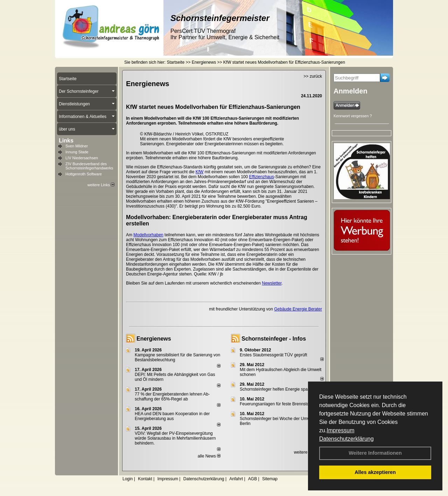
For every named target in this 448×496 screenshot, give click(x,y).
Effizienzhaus (262, 177)
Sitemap (270, 479)
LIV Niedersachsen (82, 158)
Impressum (340, 430)
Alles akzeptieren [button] (375, 472)
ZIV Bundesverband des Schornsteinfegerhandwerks (89, 166)
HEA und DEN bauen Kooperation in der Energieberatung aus (172, 416)
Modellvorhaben (148, 235)
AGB (253, 479)
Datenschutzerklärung (346, 439)
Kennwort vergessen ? (353, 116)
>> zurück (313, 76)
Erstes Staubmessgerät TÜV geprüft (274, 355)
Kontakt (145, 479)
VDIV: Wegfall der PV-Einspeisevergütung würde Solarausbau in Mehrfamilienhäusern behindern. (175, 438)
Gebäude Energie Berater (298, 309)
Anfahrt (236, 479)
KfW (200, 172)
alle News (209, 456)
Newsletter (272, 283)
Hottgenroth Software (84, 174)
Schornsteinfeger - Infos (274, 339)
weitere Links (101, 185)
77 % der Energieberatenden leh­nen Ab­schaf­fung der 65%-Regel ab (172, 397)
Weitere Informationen (375, 453)
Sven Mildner (77, 146)
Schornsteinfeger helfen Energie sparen (277, 389)
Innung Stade (77, 152)
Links (66, 141)
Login (128, 479)
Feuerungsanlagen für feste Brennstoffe (277, 404)
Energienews (154, 339)
